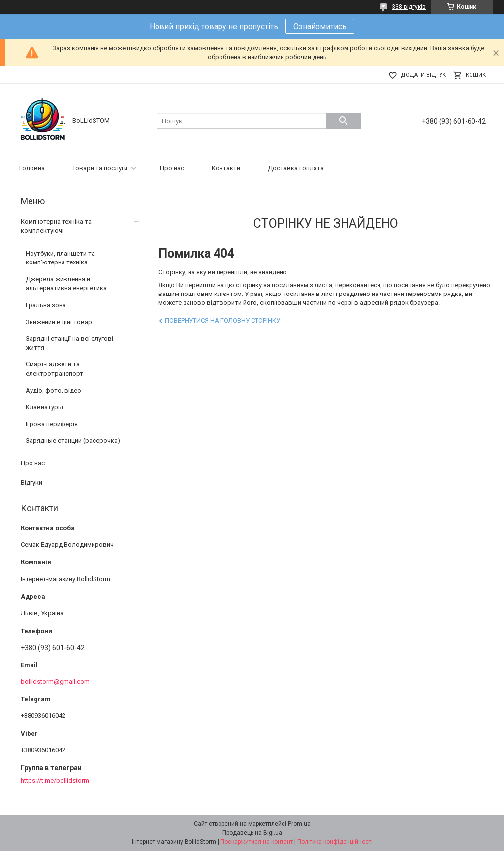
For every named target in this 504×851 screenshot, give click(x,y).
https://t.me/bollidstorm (55, 780)
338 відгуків (409, 7)
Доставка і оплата (296, 168)
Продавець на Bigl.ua (252, 833)
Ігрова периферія (52, 424)
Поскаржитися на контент (257, 842)
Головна (32, 168)
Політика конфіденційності (335, 842)
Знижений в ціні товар (59, 322)
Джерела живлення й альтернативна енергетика (66, 283)
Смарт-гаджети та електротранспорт (54, 369)
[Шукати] (344, 121)
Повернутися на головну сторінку (222, 320)
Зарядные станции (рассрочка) (73, 441)
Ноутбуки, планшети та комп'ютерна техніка (60, 258)
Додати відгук (423, 75)
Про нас (172, 168)
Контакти (226, 168)
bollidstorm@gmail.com (55, 681)
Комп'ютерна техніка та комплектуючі (56, 226)
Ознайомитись (320, 26)
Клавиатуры (44, 407)
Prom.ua (299, 824)
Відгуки (31, 482)
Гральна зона (46, 305)
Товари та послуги (100, 168)
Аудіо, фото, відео (53, 390)
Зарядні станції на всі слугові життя (69, 343)
